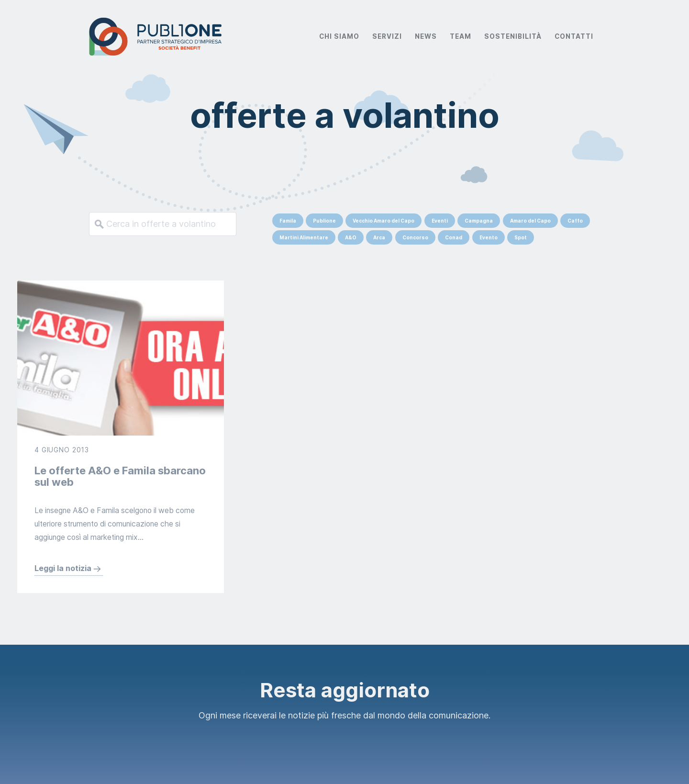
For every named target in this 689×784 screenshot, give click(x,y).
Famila (288, 221)
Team (461, 36)
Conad (454, 237)
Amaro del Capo (530, 221)
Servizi (387, 36)
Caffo (575, 221)
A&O (351, 237)
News (426, 36)
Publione (324, 221)
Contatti (574, 36)
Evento (489, 237)
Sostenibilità (513, 36)
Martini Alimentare (304, 237)
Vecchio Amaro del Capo (383, 221)
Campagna (479, 221)
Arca (379, 237)
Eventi (440, 221)
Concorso (415, 237)
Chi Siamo (339, 36)
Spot (521, 237)
